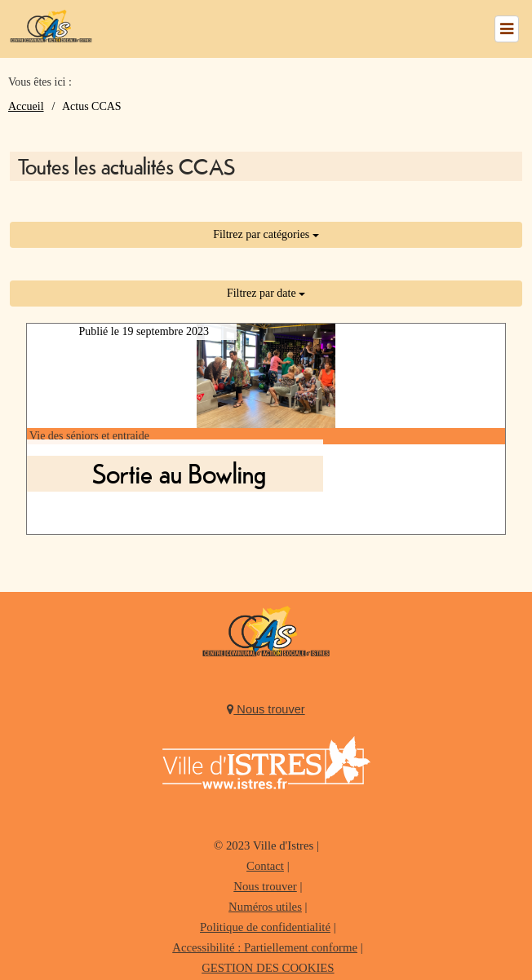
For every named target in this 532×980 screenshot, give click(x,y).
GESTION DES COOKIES (268, 968)
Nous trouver (266, 709)
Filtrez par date (266, 293)
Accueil (26, 106)
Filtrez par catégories (266, 234)
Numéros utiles (265, 907)
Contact (265, 866)
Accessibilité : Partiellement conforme (265, 947)
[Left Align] (507, 29)
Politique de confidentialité (265, 927)
